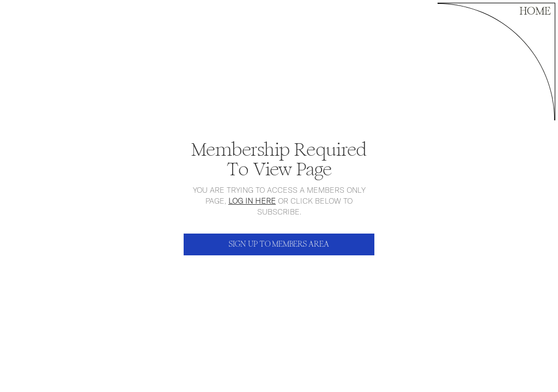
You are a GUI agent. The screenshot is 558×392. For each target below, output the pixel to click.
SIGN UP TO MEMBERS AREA (279, 244)
